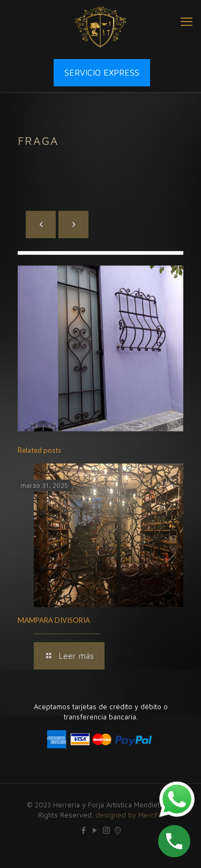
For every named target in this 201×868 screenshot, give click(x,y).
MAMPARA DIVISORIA (54, 620)
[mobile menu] (187, 21)
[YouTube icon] (95, 830)
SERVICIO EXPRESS (102, 72)
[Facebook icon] (84, 830)
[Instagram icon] (106, 830)
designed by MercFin (129, 815)
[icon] (118, 830)
